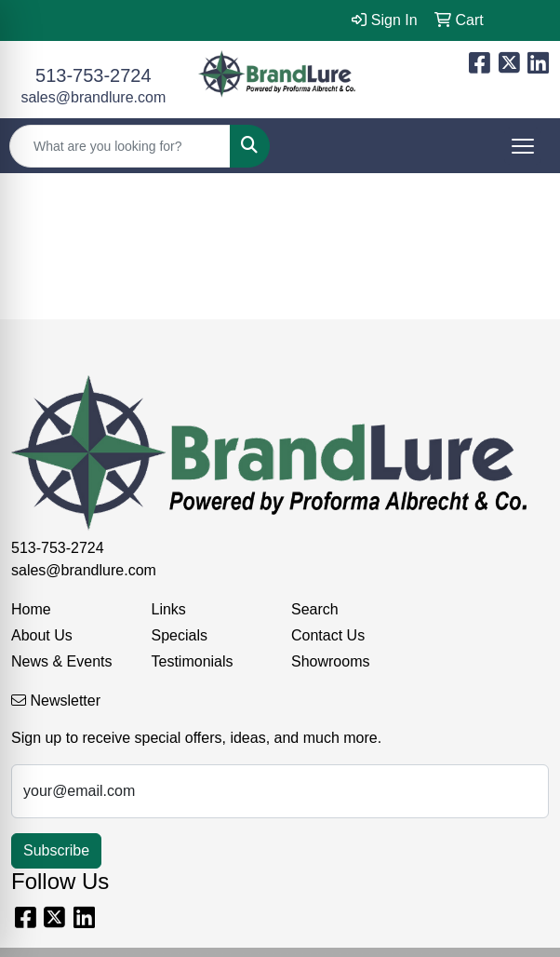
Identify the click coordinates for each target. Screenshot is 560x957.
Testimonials (193, 661)
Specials (180, 635)
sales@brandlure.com (93, 97)
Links (169, 609)
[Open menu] (523, 146)
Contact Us (328, 635)
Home (31, 609)
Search (315, 609)
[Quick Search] (120, 146)
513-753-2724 (93, 75)
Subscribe (56, 850)
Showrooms (330, 661)
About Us (42, 635)
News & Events (61, 661)
